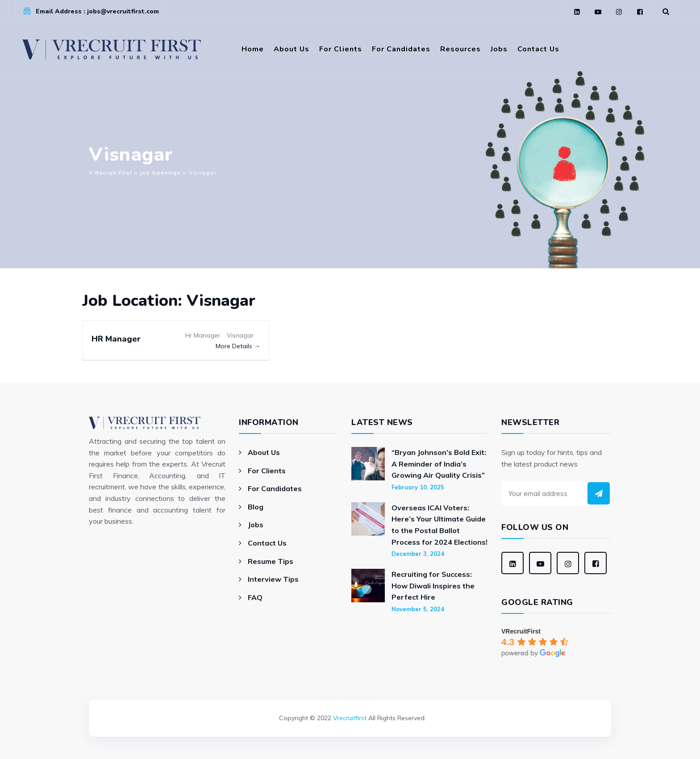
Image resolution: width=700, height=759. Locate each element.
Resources (460, 49)
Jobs (499, 49)
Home (253, 49)
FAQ (255, 597)
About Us (292, 49)
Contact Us (538, 49)
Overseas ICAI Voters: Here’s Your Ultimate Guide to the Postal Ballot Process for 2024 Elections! (440, 525)
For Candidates (401, 49)
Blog (256, 507)
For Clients (341, 49)
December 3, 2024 (418, 554)
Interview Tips (273, 579)
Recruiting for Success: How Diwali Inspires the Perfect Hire (433, 586)
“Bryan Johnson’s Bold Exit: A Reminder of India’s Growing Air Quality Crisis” (439, 464)
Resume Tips (271, 561)
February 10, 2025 (418, 487)
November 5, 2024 (418, 609)
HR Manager (116, 339)
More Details (238, 346)
